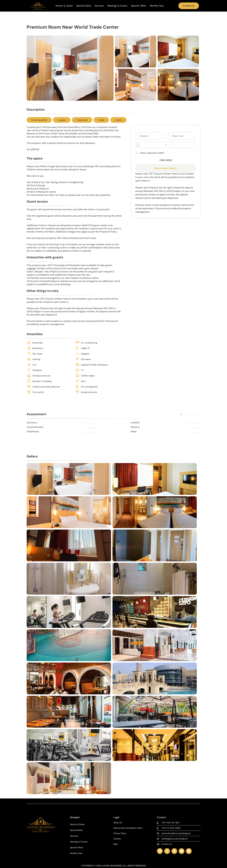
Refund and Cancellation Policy (128, 828)
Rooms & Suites (64, 6)
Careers (117, 839)
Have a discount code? (150, 153)
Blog (115, 844)
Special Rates (84, 6)
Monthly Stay (157, 6)
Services (99, 6)
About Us (118, 823)
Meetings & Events (117, 6)
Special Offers (139, 6)
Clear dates (166, 160)
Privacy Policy (120, 833)
